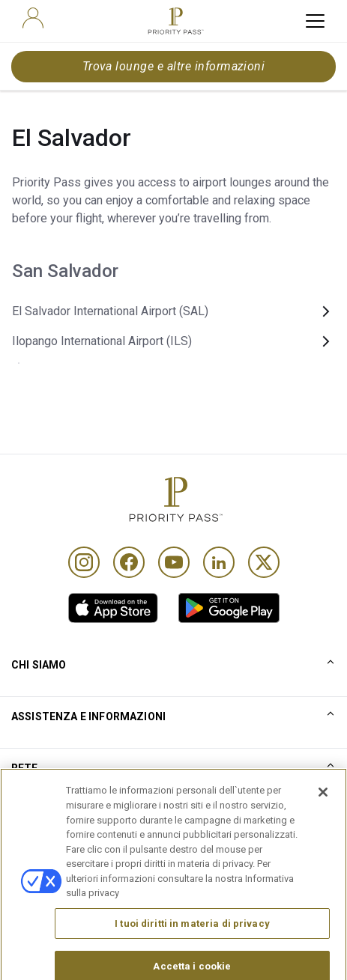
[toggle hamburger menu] (315, 21)
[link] (113, 608)
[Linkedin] (219, 562)
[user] (33, 18)
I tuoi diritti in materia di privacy (192, 944)
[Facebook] (129, 562)
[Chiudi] (323, 813)
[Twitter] (264, 562)
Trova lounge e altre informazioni (174, 66)
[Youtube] (174, 562)
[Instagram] (84, 562)
